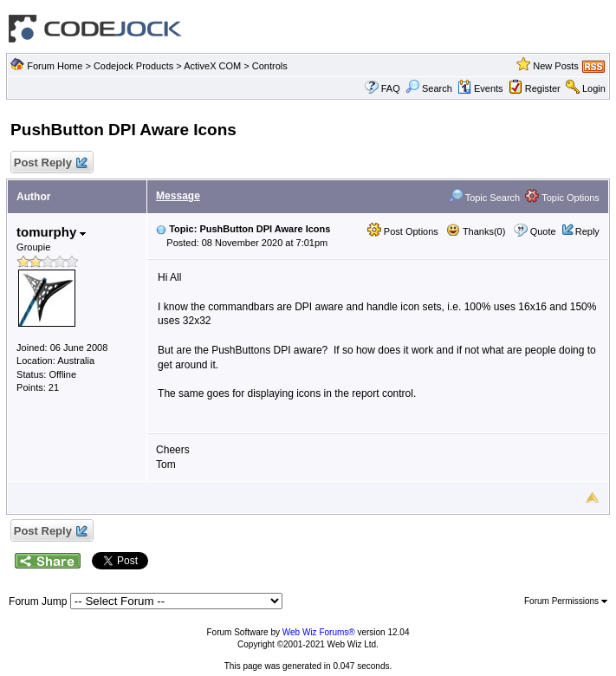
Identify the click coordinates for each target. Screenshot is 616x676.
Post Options (403, 231)
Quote (543, 231)
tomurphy (51, 232)
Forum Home (55, 66)
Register (543, 88)
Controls (270, 66)
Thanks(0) (476, 231)
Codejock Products (133, 66)
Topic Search (484, 198)
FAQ (391, 88)
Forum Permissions (566, 601)
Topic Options (562, 198)
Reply (587, 231)
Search (429, 88)
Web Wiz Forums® (319, 632)
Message (178, 196)
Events (480, 88)
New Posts (556, 66)
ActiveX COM (212, 66)
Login (594, 88)
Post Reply (49, 163)
